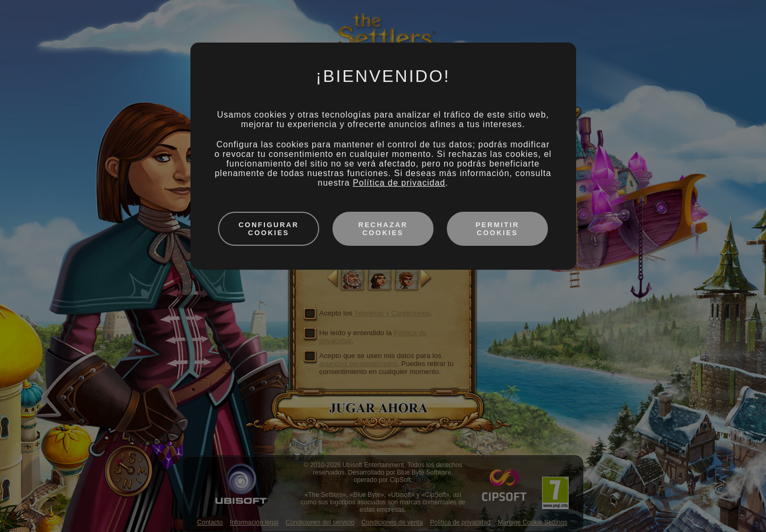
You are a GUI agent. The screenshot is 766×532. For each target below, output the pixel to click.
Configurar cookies (268, 229)
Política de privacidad (399, 183)
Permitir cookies (497, 229)
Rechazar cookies (383, 229)
